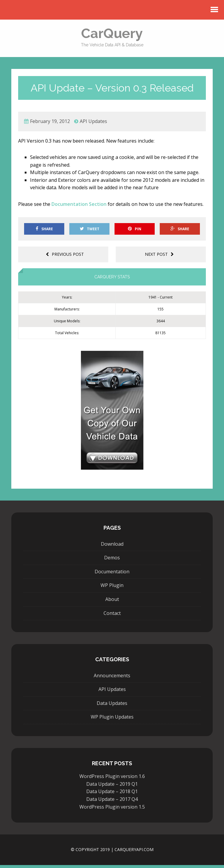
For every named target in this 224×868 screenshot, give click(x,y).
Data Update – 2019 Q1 (112, 787)
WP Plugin (112, 588)
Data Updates (112, 706)
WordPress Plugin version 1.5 (112, 810)
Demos (112, 561)
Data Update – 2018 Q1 (112, 795)
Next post (159, 257)
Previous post (65, 257)
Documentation (112, 575)
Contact (112, 616)
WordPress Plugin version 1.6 (112, 779)
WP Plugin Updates (112, 720)
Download (112, 547)
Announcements (112, 678)
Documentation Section (79, 207)
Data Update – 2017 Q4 (112, 802)
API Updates (93, 124)
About (112, 602)
